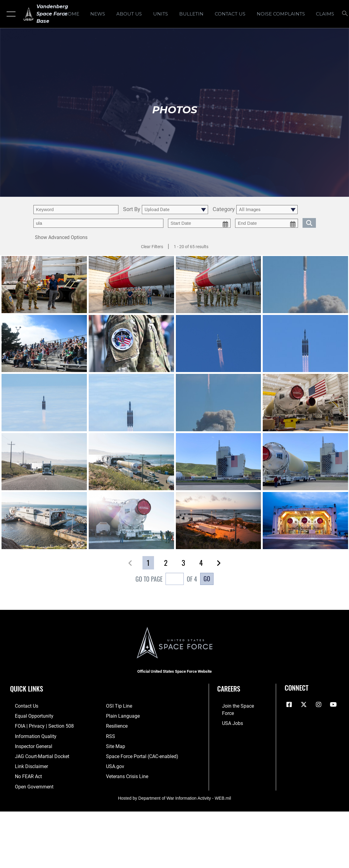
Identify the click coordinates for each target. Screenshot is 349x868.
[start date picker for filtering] (199, 223)
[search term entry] (76, 210)
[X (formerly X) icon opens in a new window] (304, 705)
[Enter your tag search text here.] (98, 223)
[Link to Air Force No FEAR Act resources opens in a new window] (23, 772)
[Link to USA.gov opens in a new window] (115, 763)
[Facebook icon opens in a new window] (289, 705)
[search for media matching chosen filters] (309, 222)
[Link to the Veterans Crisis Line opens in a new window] (127, 772)
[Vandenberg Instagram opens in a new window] (319, 705)
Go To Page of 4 (166, 580)
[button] (10, 14)
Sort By (132, 209)
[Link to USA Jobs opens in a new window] (227, 715)
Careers (229, 689)
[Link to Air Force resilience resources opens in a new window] (116, 725)
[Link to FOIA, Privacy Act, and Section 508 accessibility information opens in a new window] (38, 725)
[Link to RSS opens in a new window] (110, 734)
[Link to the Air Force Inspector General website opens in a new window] (28, 744)
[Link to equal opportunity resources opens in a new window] (28, 715)
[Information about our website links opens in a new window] (26, 763)
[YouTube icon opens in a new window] (333, 705)
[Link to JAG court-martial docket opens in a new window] (36, 754)
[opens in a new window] (281, 14)
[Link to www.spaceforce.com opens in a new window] (239, 706)
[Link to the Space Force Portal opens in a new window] (140, 754)
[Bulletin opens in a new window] (191, 14)
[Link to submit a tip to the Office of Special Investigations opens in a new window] (118, 706)
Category (224, 209)
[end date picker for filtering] (267, 223)
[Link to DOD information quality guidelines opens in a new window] (29, 734)
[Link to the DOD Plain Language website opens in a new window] (121, 715)
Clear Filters (152, 247)
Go (207, 579)
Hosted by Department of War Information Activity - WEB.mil (174, 793)
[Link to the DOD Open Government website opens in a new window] (28, 782)
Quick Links (27, 689)
